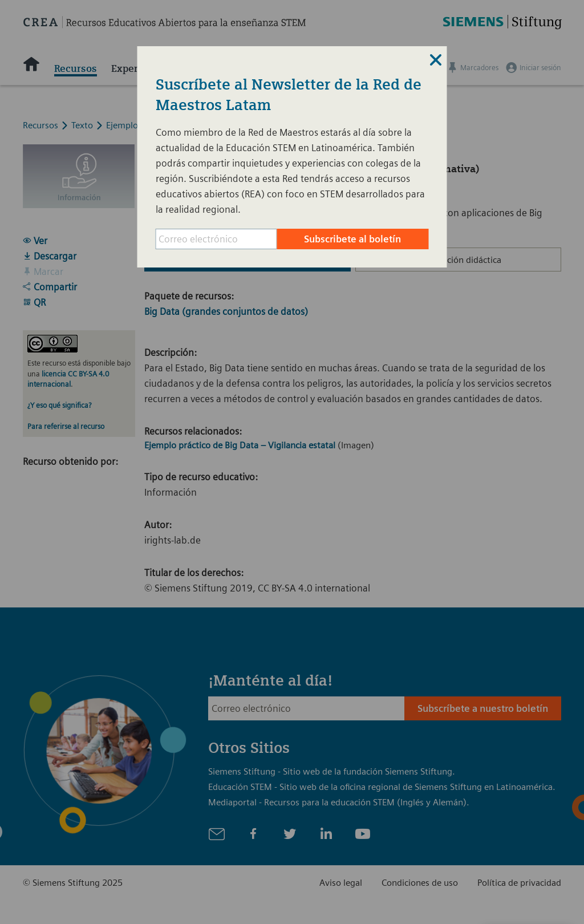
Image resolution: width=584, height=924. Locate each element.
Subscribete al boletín (352, 239)
